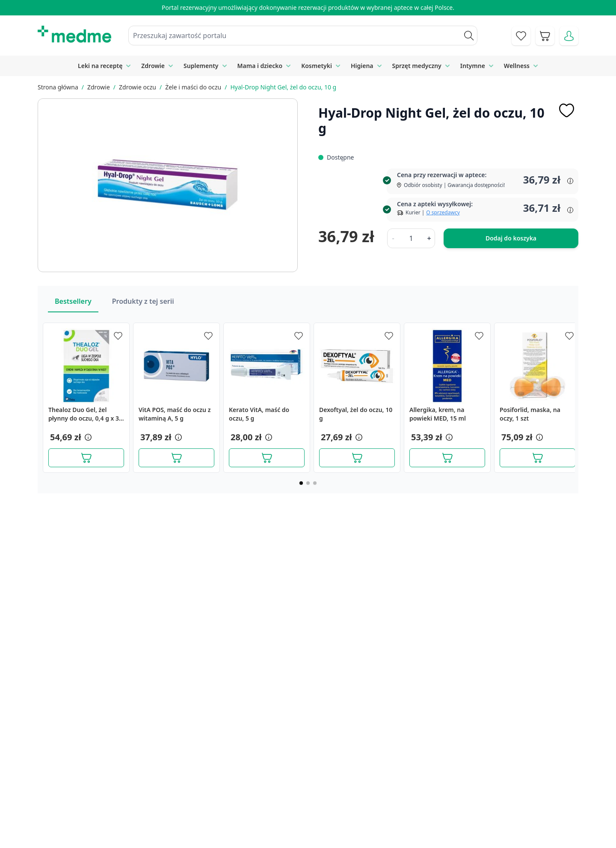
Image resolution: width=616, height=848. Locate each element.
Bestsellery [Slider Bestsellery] (73, 301)
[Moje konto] (569, 36)
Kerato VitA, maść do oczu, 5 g (259, 414)
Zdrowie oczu (138, 87)
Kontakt (213, 773)
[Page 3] (315, 483)
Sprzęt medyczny (417, 66)
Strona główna (58, 87)
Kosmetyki (317, 66)
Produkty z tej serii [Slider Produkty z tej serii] (143, 301)
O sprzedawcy (443, 212)
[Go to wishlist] (521, 36)
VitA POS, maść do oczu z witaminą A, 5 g (175, 414)
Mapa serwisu (318, 792)
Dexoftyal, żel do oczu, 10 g (356, 414)
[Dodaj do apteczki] (566, 110)
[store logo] (74, 34)
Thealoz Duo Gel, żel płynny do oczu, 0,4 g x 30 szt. (85, 414)
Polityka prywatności (471, 773)
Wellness (517, 66)
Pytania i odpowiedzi (329, 812)
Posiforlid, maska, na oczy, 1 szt (530, 414)
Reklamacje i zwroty (469, 792)
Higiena (362, 66)
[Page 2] (308, 483)
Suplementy (201, 66)
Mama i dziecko (260, 66)
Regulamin (218, 792)
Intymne (473, 66)
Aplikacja (310, 831)
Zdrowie (153, 66)
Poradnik (311, 773)
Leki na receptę (100, 66)
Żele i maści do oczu (193, 87)
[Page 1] (301, 483)
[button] (87, 437)
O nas (210, 812)
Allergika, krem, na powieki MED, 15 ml (438, 414)
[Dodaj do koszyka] (86, 458)
